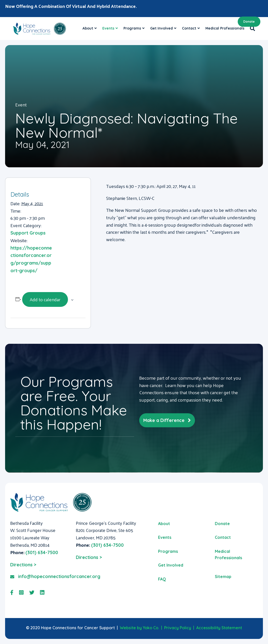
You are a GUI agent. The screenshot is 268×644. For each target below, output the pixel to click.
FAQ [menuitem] (162, 579)
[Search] (251, 29)
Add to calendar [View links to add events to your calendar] (45, 299)
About (88, 28)
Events (108, 28)
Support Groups (28, 233)
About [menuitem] (164, 524)
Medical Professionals (225, 28)
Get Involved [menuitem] (171, 565)
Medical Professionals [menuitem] (228, 555)
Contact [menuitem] (223, 537)
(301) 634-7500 (42, 552)
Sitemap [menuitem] (223, 577)
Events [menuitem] (165, 537)
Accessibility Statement (219, 628)
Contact (189, 28)
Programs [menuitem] (168, 551)
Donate (249, 22)
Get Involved (161, 28)
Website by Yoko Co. (139, 628)
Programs (132, 28)
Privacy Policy (178, 628)
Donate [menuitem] (222, 524)
